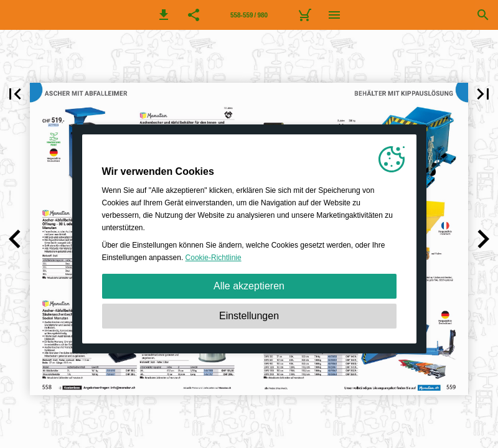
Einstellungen (249, 316)
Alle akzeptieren (249, 286)
